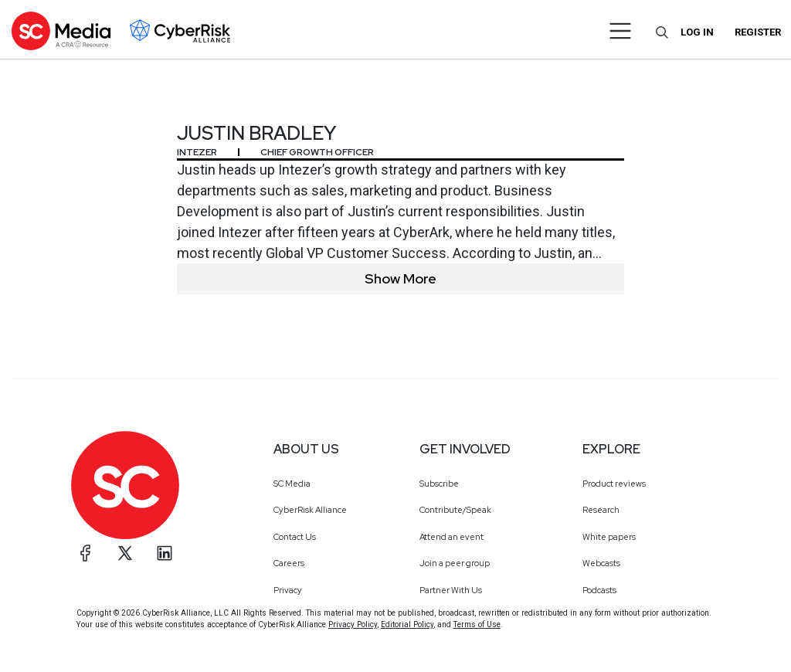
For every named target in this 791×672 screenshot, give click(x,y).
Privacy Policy (353, 624)
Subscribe (439, 484)
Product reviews (614, 484)
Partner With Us (451, 590)
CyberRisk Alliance (310, 510)
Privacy (288, 590)
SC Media (292, 484)
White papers (609, 537)
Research (601, 510)
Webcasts (601, 563)
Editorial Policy (407, 624)
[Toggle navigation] (621, 31)
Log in (697, 32)
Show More (401, 278)
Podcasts (599, 590)
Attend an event (452, 537)
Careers (289, 563)
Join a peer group (455, 563)
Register (758, 32)
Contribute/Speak (455, 510)
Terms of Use (477, 624)
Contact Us (295, 537)
